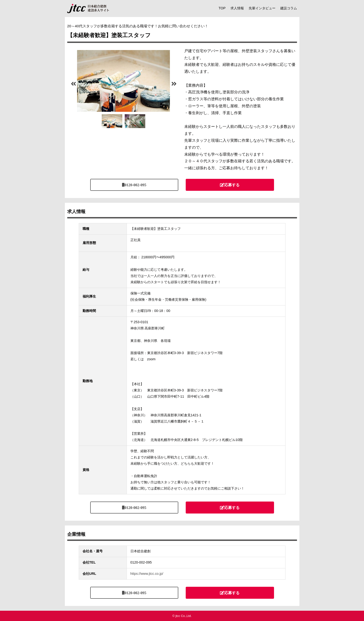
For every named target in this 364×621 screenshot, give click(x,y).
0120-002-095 (135, 185)
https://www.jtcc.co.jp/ (147, 574)
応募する (232, 185)
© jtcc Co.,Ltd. (182, 616)
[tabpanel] (124, 81)
